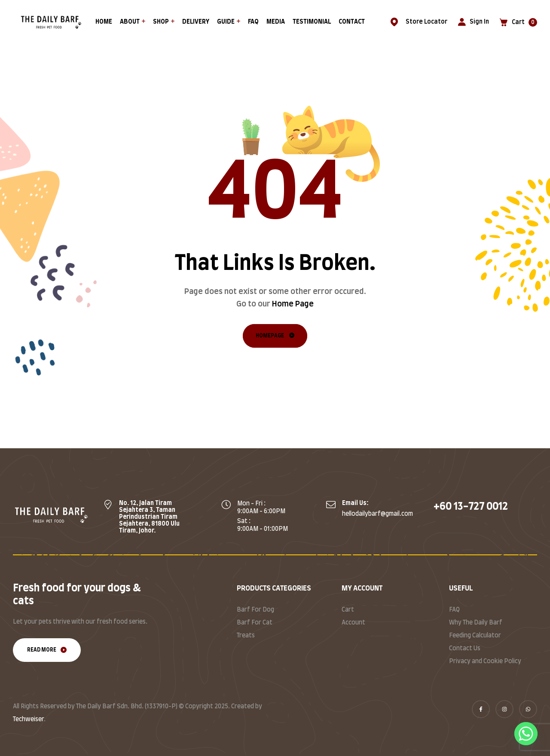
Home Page (293, 304)
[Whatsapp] (526, 734)
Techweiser (28, 719)
